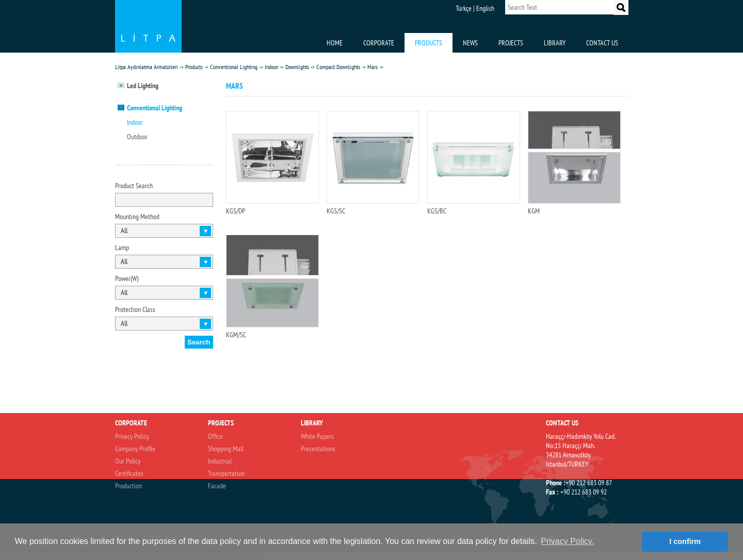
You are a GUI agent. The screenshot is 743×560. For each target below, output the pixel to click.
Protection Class (135, 309)
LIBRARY (555, 43)
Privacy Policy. (132, 436)
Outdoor (137, 137)
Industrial (220, 461)
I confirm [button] (685, 541)
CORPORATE (379, 43)
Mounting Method (137, 217)
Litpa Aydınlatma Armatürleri (147, 67)
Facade (217, 486)
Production (128, 486)
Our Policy (128, 461)
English (485, 8)
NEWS (470, 43)
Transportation (226, 473)
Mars (373, 67)
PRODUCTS (429, 43)
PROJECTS (511, 43)
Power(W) (127, 278)
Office (215, 436)
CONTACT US (602, 43)
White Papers (317, 436)
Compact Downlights (338, 67)
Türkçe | (465, 8)
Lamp (122, 248)
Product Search (134, 186)
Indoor (271, 67)
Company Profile (135, 449)
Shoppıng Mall (226, 449)
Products (194, 67)
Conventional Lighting (234, 67)
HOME (335, 43)
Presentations (318, 449)
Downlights (297, 67)
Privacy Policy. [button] (567, 541)
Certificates (129, 473)
